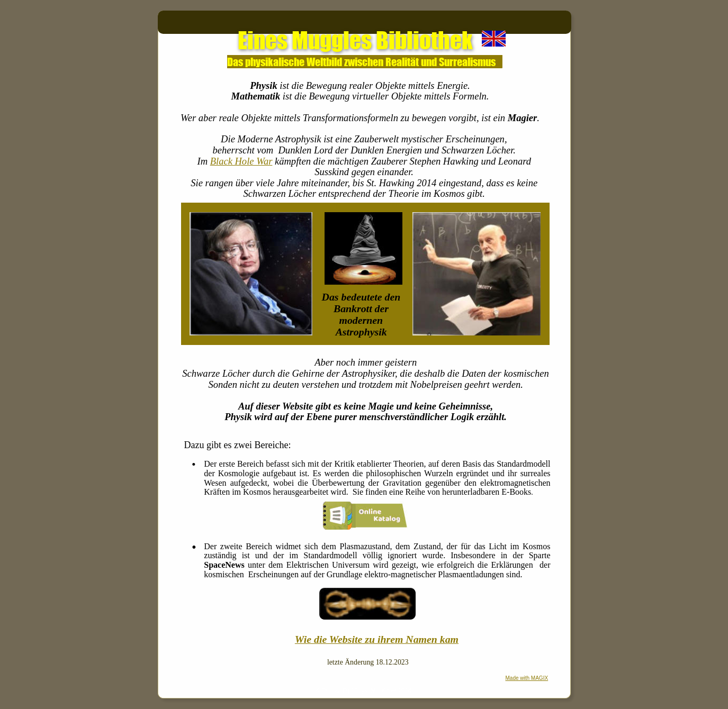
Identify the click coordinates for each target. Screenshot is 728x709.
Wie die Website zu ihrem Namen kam (377, 639)
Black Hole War (241, 161)
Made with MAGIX (527, 678)
